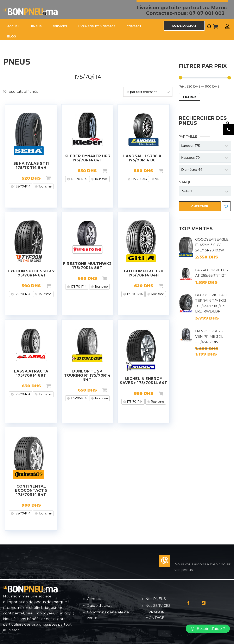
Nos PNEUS (156, 599)
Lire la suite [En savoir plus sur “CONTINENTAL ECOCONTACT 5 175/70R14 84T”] (55, 505)
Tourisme (45, 186)
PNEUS (36, 26)
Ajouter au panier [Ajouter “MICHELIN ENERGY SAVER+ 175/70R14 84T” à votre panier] (167, 393)
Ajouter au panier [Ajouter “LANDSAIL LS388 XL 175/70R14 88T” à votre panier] (167, 171)
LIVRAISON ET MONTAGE (97, 26)
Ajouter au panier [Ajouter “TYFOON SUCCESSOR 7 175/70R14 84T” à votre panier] (55, 286)
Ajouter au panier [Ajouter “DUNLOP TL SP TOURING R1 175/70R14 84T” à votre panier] (111, 390)
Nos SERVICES (158, 606)
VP (157, 179)
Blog (12, 36)
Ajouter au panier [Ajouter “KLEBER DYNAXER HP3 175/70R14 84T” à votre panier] (111, 171)
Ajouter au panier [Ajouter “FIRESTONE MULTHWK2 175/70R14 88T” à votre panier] (111, 278)
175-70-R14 (22, 186)
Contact (94, 599)
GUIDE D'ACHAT (184, 26)
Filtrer (189, 97)
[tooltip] (228, 130)
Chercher (200, 206)
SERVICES (60, 26)
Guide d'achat (99, 606)
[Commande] (148, 92)
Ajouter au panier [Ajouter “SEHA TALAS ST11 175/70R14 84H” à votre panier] (55, 178)
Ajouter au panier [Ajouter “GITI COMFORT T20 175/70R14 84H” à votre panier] (167, 286)
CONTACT (134, 26)
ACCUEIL (14, 26)
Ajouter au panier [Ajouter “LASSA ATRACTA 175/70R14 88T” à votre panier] (55, 386)
